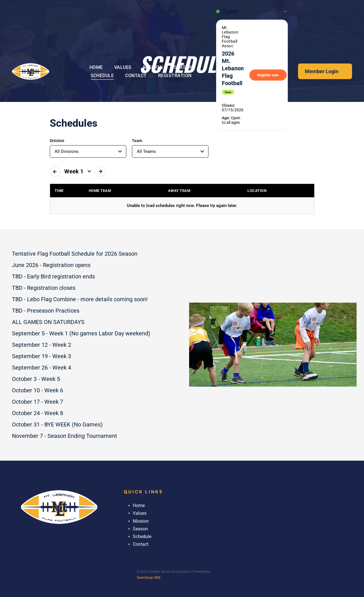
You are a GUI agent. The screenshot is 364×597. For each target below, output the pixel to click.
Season (140, 529)
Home (139, 505)
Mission (141, 521)
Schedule (142, 537)
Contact (141, 544)
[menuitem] (96, 67)
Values (140, 513)
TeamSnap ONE (149, 578)
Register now (268, 75)
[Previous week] (55, 171)
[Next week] (100, 171)
